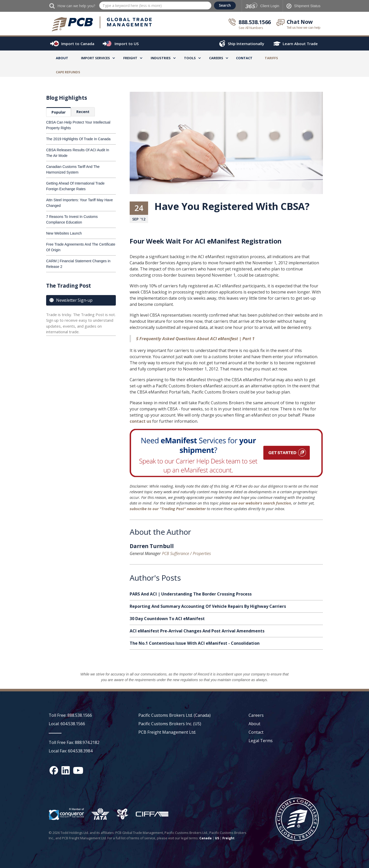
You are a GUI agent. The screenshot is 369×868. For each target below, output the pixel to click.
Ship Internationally (246, 44)
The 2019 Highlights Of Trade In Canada (78, 139)
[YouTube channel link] (78, 770)
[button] (95, 59)
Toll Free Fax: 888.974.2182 (74, 742)
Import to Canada (78, 44)
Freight (228, 838)
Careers (256, 715)
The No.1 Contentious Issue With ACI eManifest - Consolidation (195, 643)
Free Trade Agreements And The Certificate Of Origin (81, 247)
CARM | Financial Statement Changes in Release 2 (78, 264)
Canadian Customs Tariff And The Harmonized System (73, 169)
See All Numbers (251, 28)
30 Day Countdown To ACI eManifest (167, 619)
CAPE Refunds (68, 72)
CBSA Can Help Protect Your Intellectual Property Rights (78, 125)
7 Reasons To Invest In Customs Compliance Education (72, 219)
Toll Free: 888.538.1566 (70, 715)
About (62, 58)
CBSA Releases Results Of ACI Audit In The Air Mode (78, 153)
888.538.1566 (255, 22)
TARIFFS (271, 58)
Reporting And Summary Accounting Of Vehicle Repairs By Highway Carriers (208, 606)
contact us (140, 421)
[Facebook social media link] (54, 770)
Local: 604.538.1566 (67, 724)
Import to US (127, 44)
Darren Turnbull (152, 547)
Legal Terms (261, 741)
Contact (244, 58)
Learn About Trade (300, 44)
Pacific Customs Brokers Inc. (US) (170, 724)
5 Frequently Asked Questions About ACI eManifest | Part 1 (195, 339)
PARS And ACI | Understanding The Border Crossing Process (191, 594)
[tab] (59, 112)
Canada (206, 838)
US (217, 838)
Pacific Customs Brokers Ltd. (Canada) (175, 715)
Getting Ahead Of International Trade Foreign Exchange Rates (75, 186)
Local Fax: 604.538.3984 (71, 751)
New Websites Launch (64, 233)
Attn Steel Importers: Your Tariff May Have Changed (79, 203)
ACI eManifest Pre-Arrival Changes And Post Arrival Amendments (197, 631)
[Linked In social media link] (66, 770)
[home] (102, 24)
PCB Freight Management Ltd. (167, 732)
